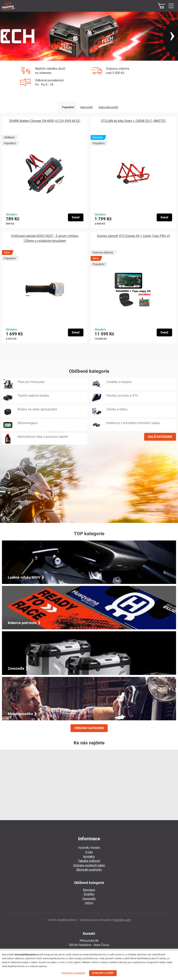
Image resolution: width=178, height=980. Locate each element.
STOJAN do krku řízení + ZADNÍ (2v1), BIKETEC (133, 121)
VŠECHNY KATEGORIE (89, 728)
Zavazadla (89, 899)
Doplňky (89, 894)
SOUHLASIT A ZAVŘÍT (103, 973)
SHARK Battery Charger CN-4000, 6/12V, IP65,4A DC (45, 121)
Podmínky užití (122, 920)
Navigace (89, 890)
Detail (76, 217)
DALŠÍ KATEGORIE (160, 437)
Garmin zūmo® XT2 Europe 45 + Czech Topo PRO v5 (133, 236)
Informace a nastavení (73, 973)
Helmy (89, 903)
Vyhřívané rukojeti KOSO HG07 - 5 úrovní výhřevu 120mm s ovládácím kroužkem (45, 238)
